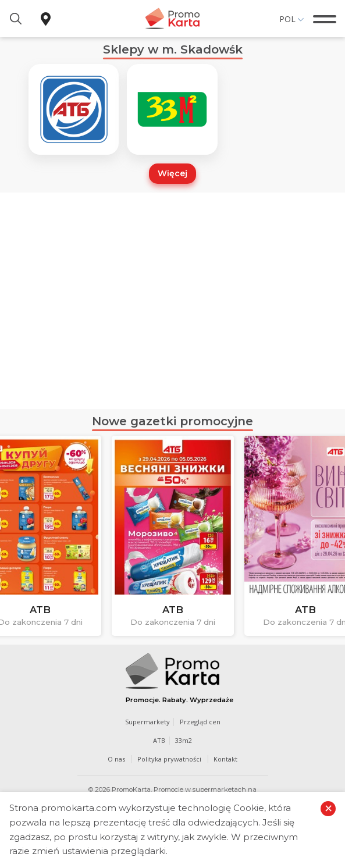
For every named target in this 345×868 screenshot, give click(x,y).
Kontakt (225, 759)
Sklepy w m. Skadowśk (173, 49)
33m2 (184, 740)
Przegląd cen (200, 722)
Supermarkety (147, 722)
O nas (116, 759)
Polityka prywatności (169, 759)
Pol (287, 19)
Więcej (172, 173)
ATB (159, 740)
